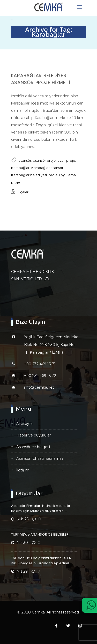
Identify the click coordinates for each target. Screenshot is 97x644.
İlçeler (23, 192)
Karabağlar (20, 168)
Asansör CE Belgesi (33, 447)
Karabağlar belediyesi (29, 175)
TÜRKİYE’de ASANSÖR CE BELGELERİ (40, 534)
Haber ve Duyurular (33, 435)
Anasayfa (24, 424)
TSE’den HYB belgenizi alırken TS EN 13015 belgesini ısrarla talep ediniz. (41, 561)
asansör (25, 160)
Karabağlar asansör (47, 168)
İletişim (23, 470)
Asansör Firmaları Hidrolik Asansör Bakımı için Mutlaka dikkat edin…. (41, 508)
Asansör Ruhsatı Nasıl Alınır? (40, 458)
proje (53, 175)
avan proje (66, 160)
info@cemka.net (39, 387)
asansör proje (44, 160)
